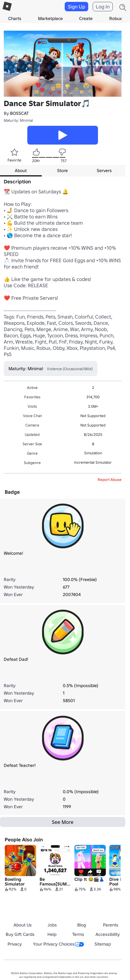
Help (52, 934)
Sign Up (76, 7)
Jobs (52, 925)
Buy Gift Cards (20, 934)
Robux (116, 18)
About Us (23, 925)
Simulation (93, 453)
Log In (103, 7)
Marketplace (50, 18)
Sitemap (103, 944)
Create (86, 18)
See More (63, 822)
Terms (78, 934)
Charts (15, 18)
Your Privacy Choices (58, 944)
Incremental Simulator (93, 462)
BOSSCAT (19, 113)
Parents (111, 925)
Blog (82, 925)
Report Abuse (110, 480)
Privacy (15, 944)
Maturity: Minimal (18, 120)
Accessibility (108, 934)
